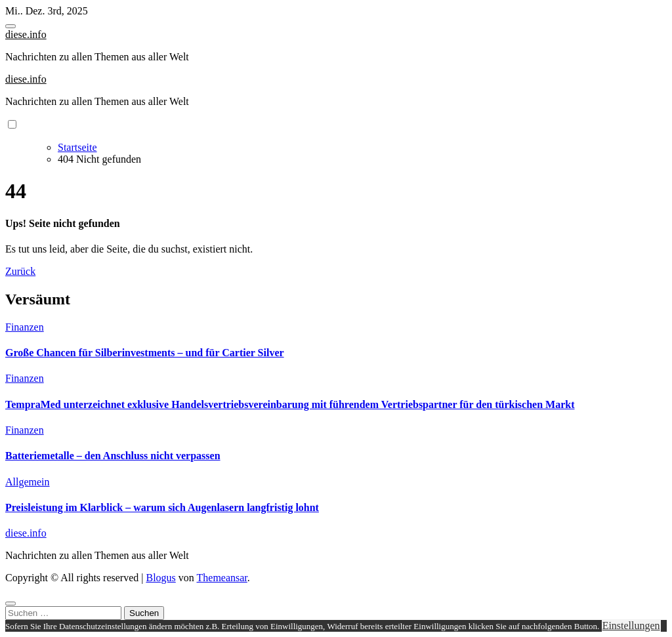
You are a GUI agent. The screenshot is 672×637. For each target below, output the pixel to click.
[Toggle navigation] (10, 26)
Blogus (160, 578)
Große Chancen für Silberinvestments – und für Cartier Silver (145, 353)
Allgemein (28, 482)
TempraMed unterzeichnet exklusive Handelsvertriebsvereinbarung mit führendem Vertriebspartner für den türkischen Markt (290, 404)
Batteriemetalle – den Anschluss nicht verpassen (113, 456)
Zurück (20, 271)
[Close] (10, 604)
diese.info (26, 34)
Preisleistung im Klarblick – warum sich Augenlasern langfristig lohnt (162, 507)
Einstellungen (631, 626)
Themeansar (222, 578)
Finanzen (25, 327)
